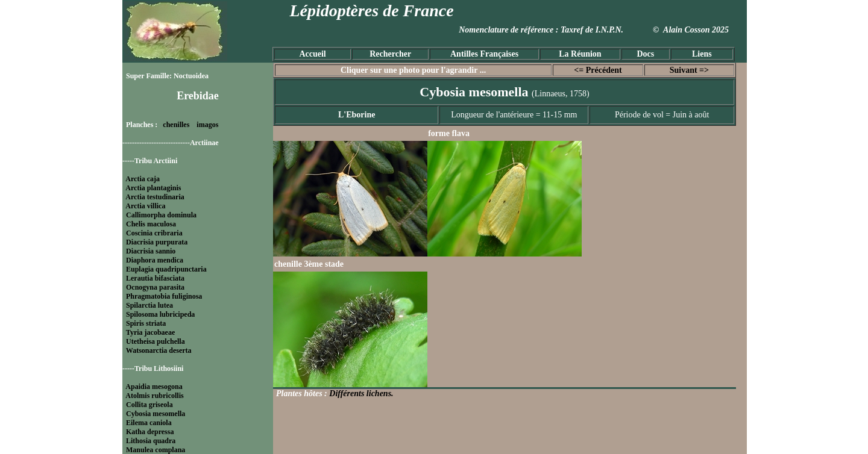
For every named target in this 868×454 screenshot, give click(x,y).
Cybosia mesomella (156, 414)
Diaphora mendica (155, 260)
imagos (207, 125)
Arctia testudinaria (155, 197)
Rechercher (390, 54)
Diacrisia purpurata (157, 242)
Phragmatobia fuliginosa (164, 296)
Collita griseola (149, 405)
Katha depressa (150, 432)
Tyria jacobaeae (150, 332)
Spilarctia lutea (149, 305)
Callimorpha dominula (161, 215)
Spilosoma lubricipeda (160, 314)
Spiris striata (146, 323)
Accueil (312, 54)
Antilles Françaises (484, 54)
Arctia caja (143, 179)
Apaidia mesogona (154, 387)
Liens (702, 54)
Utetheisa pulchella (156, 341)
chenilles (176, 125)
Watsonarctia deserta (159, 350)
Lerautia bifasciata (155, 278)
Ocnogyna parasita (155, 287)
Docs (645, 54)
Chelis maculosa (151, 224)
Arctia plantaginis (153, 188)
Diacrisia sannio (151, 251)
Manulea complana (156, 450)
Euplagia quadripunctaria (166, 269)
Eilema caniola (149, 423)
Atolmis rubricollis (154, 396)
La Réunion (580, 54)
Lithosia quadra (151, 441)
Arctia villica (145, 206)
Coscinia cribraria (154, 233)
